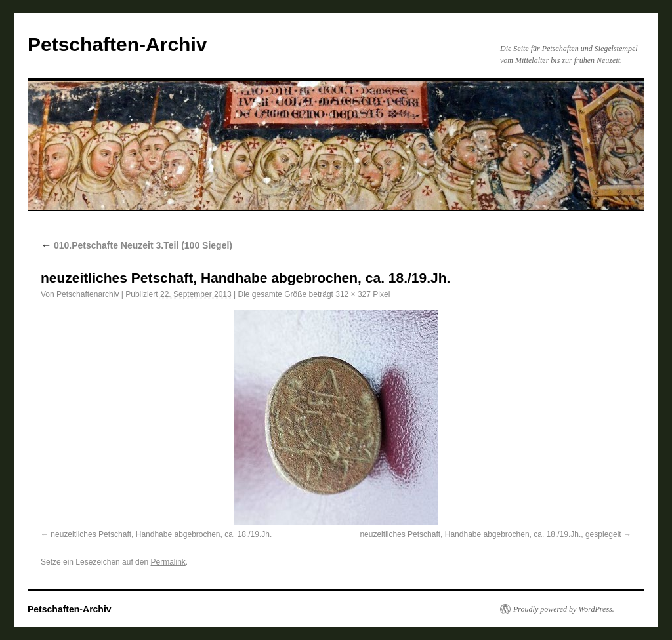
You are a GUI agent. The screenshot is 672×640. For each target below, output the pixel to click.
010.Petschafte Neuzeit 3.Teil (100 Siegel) (136, 245)
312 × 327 (353, 294)
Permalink (168, 562)
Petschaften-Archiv (117, 44)
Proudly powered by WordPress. (564, 609)
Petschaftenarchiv (88, 294)
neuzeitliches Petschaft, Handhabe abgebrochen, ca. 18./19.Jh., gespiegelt (490, 534)
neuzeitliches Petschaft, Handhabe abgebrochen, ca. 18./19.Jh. (161, 534)
